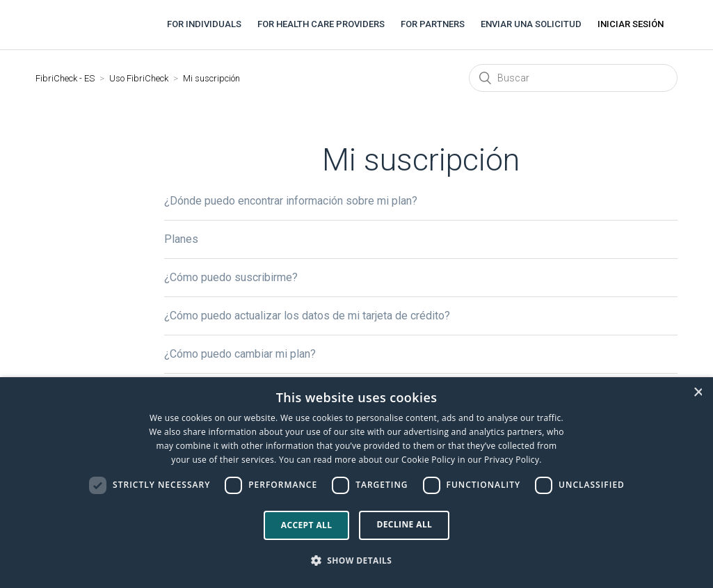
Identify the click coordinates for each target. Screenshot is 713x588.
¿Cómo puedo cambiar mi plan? (240, 354)
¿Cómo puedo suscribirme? (231, 277)
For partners (433, 24)
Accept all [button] (307, 525)
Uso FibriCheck (139, 78)
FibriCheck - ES (65, 78)
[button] (357, 561)
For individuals (204, 24)
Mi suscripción (211, 78)
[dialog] (356, 483)
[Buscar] (573, 78)
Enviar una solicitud (531, 24)
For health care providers (321, 24)
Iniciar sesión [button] (631, 24)
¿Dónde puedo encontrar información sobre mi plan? (291, 201)
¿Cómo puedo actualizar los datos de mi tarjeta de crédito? (307, 316)
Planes (181, 239)
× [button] (698, 392)
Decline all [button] (404, 524)
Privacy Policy (512, 460)
